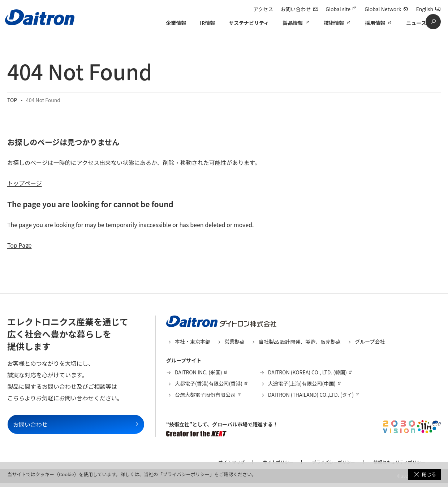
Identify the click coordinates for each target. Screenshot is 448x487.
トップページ (25, 183)
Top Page (20, 245)
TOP (12, 100)
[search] (433, 22)
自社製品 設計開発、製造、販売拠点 (300, 342)
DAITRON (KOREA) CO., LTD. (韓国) (307, 372)
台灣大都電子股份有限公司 (205, 395)
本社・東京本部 (193, 342)
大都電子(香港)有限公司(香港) (209, 383)
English (425, 9)
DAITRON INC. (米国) (199, 372)
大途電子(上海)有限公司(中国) (302, 383)
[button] (425, 474)
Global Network (383, 9)
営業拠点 (234, 342)
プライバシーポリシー (186, 474)
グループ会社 (370, 342)
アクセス (263, 9)
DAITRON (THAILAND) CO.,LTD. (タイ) (311, 395)
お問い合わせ (296, 9)
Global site (338, 9)
